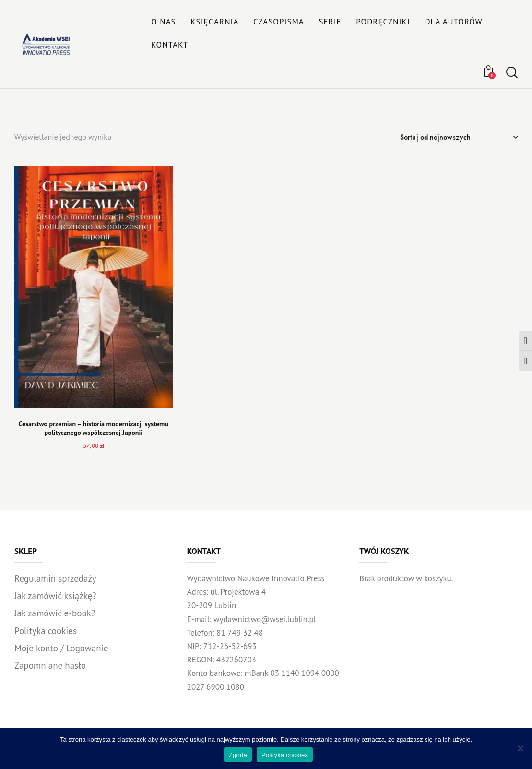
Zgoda (238, 755)
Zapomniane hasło (50, 665)
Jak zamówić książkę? (55, 596)
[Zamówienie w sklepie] (459, 137)
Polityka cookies (46, 631)
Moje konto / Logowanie (61, 648)
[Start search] (512, 73)
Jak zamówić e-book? (55, 613)
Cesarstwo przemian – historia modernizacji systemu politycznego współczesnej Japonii (94, 428)
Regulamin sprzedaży (55, 578)
